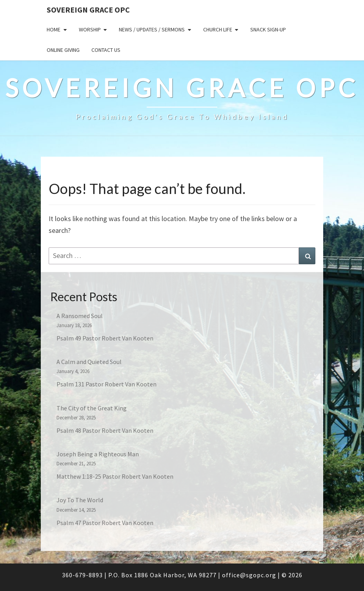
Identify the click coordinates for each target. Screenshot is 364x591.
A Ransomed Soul (80, 316)
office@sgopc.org (249, 575)
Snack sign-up (268, 29)
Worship (90, 29)
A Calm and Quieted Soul (89, 362)
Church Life (218, 29)
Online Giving (63, 50)
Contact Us (106, 50)
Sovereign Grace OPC (88, 10)
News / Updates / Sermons (152, 29)
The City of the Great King (92, 408)
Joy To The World (80, 500)
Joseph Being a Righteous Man (98, 454)
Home (54, 29)
